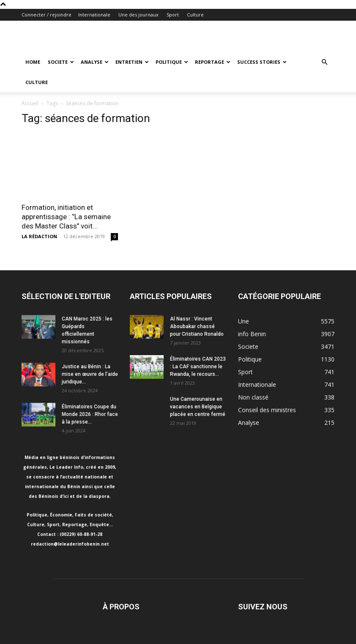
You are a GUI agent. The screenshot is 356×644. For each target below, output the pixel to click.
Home (33, 62)
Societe (61, 62)
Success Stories (262, 62)
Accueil (30, 103)
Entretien (132, 62)
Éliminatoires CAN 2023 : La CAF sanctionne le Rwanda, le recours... (198, 367)
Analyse (95, 62)
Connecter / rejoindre (47, 15)
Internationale (94, 15)
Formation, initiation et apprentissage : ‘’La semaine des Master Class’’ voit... (66, 217)
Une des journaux (138, 15)
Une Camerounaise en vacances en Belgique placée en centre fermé (198, 407)
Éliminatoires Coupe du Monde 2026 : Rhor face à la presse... (90, 414)
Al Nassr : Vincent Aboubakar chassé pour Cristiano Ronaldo (197, 326)
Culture (195, 15)
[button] (324, 62)
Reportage (213, 62)
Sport (173, 15)
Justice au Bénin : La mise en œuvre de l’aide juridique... (90, 374)
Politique (172, 62)
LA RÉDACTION (39, 236)
